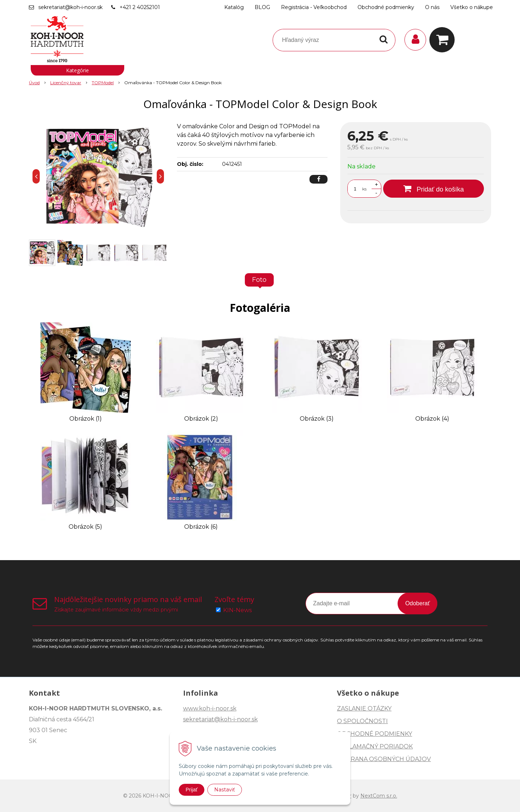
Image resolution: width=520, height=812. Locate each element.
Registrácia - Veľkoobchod (314, 7)
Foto (259, 280)
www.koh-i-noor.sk (210, 708)
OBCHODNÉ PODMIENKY (374, 734)
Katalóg (234, 7)
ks (364, 189)
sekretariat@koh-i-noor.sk (70, 7)
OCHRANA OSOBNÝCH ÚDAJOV (384, 759)
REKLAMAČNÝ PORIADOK (375, 746)
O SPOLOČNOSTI (362, 721)
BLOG (262, 7)
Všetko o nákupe (472, 7)
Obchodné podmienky (386, 7)
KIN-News (237, 610)
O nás (432, 7)
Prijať (192, 790)
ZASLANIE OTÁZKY (364, 708)
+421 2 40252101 (140, 7)
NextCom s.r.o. (379, 796)
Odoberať (417, 603)
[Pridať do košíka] (434, 189)
